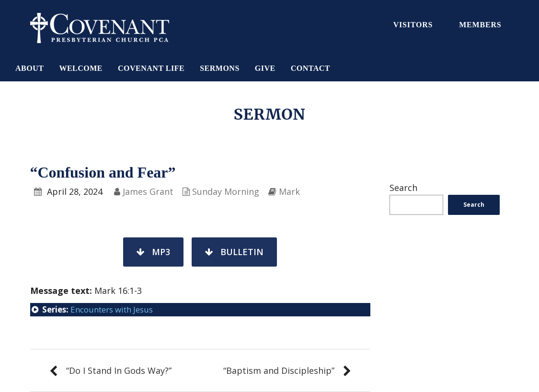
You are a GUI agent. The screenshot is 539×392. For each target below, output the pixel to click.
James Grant (148, 191)
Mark (289, 191)
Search (403, 188)
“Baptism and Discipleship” (279, 370)
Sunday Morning (226, 191)
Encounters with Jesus (112, 309)
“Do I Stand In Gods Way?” (119, 370)
